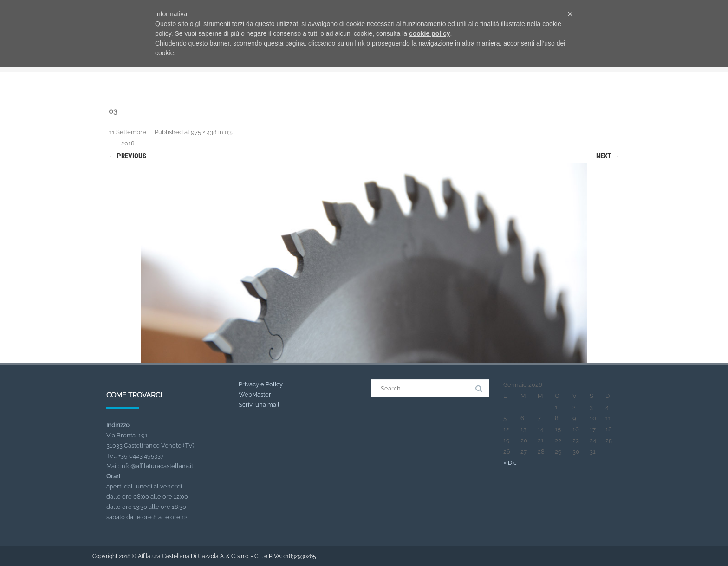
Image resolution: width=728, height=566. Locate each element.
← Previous (127, 156)
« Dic (510, 463)
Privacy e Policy (261, 384)
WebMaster (255, 394)
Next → (608, 156)
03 (228, 132)
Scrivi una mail (259, 405)
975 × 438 (204, 132)
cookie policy (430, 33)
